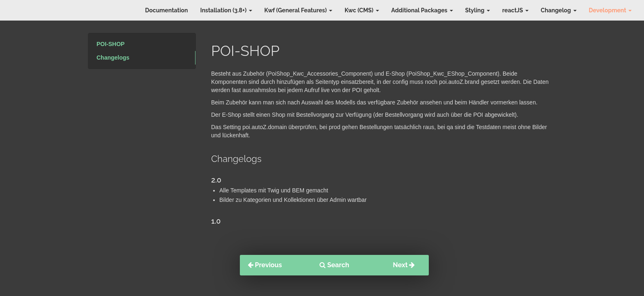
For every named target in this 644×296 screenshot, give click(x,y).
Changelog (559, 10)
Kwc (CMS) (362, 10)
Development (610, 10)
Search (334, 265)
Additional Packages (422, 10)
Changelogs (113, 58)
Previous (265, 265)
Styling (478, 10)
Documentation (166, 10)
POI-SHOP (110, 44)
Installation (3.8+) (226, 10)
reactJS (515, 10)
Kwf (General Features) (298, 10)
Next (404, 265)
